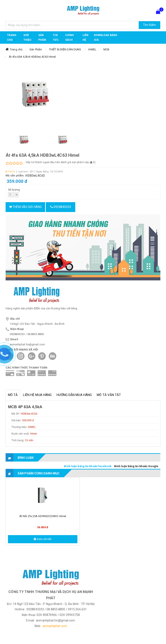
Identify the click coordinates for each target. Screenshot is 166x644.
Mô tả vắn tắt (109, 395)
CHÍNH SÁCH (70, 38)
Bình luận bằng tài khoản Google (136, 466)
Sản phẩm (42, 38)
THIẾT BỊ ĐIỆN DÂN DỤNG (65, 49)
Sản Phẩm (36, 49)
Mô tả (13, 395)
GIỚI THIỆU (27, 38)
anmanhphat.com (55, 626)
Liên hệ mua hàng (37, 395)
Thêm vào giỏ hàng (25, 207)
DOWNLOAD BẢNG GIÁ (106, 38)
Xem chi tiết (43, 539)
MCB (106, 49)
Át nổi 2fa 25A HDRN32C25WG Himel (43, 516)
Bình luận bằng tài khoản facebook (88, 466)
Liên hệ (85, 38)
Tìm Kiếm (149, 25)
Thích (10, 172)
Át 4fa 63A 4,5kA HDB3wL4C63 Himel (32, 57)
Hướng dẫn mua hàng (74, 395)
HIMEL (92, 49)
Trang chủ (12, 38)
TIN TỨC (56, 38)
